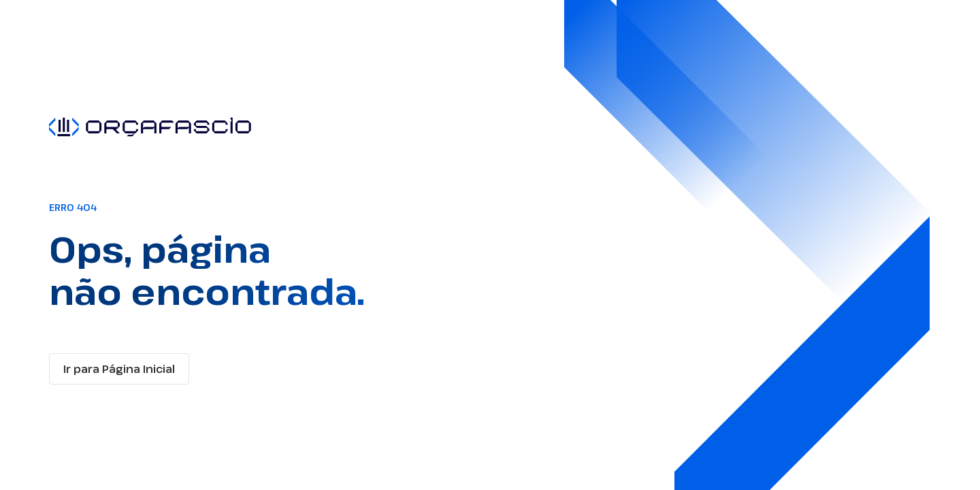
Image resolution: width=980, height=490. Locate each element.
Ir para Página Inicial (119, 369)
